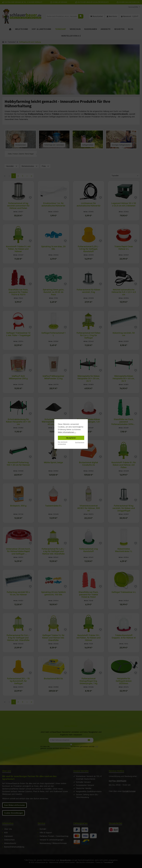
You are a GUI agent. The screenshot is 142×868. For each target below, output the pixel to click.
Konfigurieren (80, 442)
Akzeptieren (71, 438)
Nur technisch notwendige (63, 443)
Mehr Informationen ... (67, 432)
